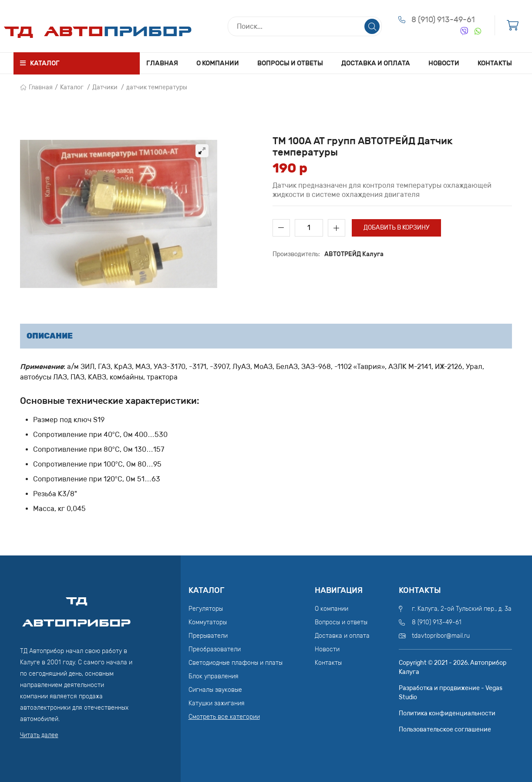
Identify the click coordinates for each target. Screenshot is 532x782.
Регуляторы (206, 609)
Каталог (72, 87)
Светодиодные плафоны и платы (236, 663)
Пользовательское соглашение (445, 730)
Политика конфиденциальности (447, 713)
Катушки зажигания (217, 703)
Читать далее (39, 735)
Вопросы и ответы (290, 63)
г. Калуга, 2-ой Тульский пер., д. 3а (462, 609)
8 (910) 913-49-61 (443, 20)
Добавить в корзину (396, 228)
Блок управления (214, 676)
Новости (444, 63)
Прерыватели (208, 636)
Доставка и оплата (376, 63)
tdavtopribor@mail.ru (441, 636)
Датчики (105, 87)
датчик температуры (157, 87)
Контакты (495, 63)
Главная (162, 63)
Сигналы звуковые (215, 690)
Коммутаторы (208, 622)
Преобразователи (215, 649)
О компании (218, 63)
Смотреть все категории (224, 717)
